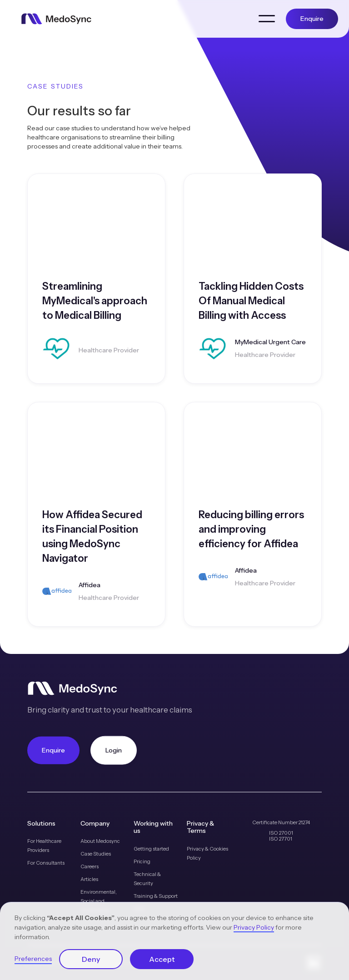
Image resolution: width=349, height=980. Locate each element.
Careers (90, 866)
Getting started (151, 849)
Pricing (142, 861)
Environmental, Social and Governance (99, 901)
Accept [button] (162, 959)
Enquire (312, 19)
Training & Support (156, 896)
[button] (267, 19)
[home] (56, 19)
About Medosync (100, 841)
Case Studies (96, 854)
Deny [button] (91, 959)
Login (114, 750)
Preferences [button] (33, 959)
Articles (89, 879)
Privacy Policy (254, 927)
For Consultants (46, 863)
